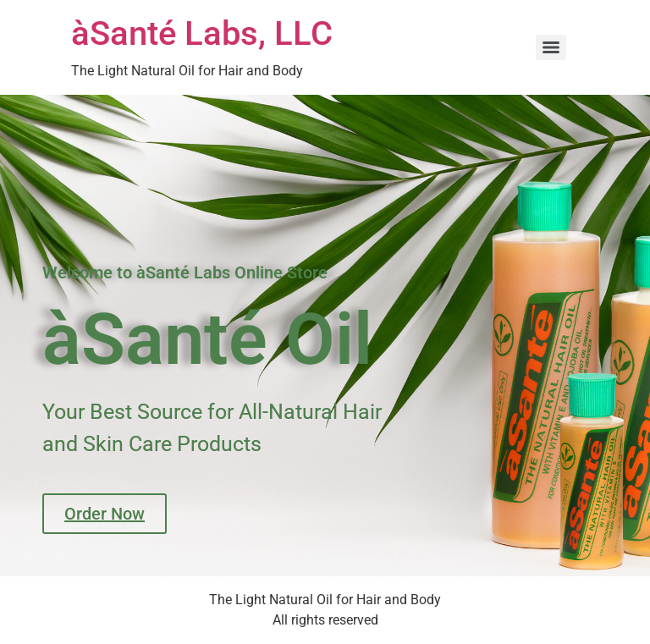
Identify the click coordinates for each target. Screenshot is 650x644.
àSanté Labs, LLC (202, 33)
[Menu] (551, 47)
